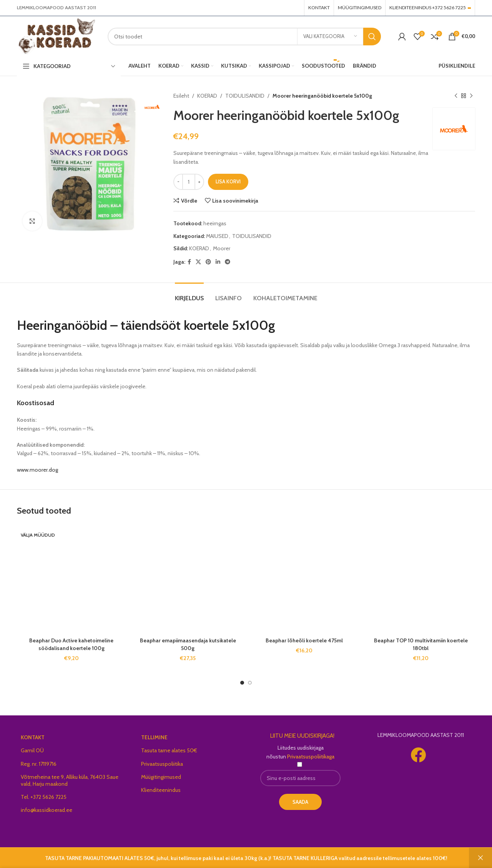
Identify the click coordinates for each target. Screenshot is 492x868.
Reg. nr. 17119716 (39, 756)
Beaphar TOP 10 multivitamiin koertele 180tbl (421, 644)
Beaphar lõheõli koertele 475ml (304, 640)
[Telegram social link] (228, 262)
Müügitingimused (161, 769)
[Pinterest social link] (208, 262)
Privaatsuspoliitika (162, 756)
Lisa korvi (228, 181)
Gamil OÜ (32, 743)
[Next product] (471, 96)
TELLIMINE (154, 730)
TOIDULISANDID (245, 96)
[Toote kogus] (189, 182)
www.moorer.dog (37, 470)
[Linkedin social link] (218, 262)
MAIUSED (217, 236)
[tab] (189, 294)
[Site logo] (57, 36)
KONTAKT (33, 730)
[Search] (244, 37)
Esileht (181, 96)
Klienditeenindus (161, 782)
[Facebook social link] (189, 262)
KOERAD (207, 96)
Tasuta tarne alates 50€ (169, 743)
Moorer (222, 248)
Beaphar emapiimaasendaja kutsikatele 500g (188, 644)
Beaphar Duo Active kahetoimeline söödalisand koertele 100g (71, 544)
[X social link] (198, 262)
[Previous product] (456, 96)
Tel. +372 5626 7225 (44, 790)
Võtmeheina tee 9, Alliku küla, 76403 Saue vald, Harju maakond (70, 773)
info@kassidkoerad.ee (47, 803)
